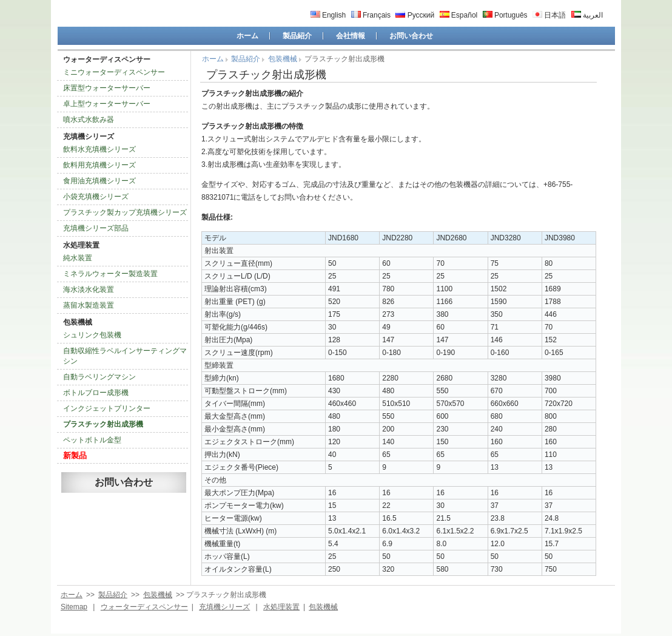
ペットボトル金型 (92, 440)
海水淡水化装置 (89, 289)
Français (371, 15)
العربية (587, 15)
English (328, 15)
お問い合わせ (411, 36)
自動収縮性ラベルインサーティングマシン (125, 356)
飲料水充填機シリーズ (99, 149)
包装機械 (78, 322)
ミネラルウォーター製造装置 (110, 274)
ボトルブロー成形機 (96, 393)
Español (459, 15)
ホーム (247, 36)
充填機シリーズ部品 (96, 228)
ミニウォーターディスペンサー (114, 72)
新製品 (75, 455)
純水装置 (78, 258)
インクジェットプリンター (107, 408)
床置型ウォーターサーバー (107, 88)
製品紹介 (297, 36)
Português (505, 15)
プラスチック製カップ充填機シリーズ (125, 212)
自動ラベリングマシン (99, 377)
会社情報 (351, 36)
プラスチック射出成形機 (103, 424)
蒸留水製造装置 (89, 305)
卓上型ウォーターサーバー (107, 104)
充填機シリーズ (89, 137)
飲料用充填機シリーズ (99, 165)
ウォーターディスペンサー (107, 59)
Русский (415, 15)
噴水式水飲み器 (89, 120)
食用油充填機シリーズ (99, 181)
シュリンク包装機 (92, 335)
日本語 (549, 15)
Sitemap (74, 607)
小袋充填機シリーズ (96, 197)
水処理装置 (81, 245)
